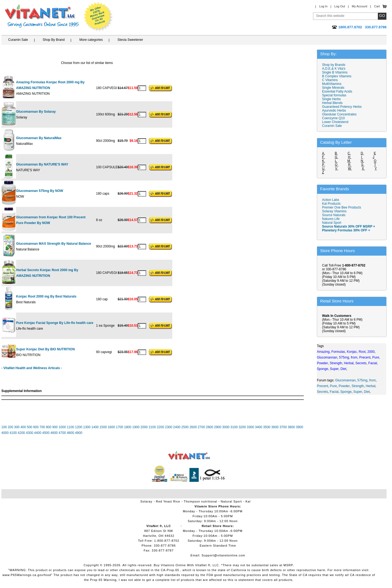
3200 (242, 427)
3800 (291, 427)
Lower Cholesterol (335, 122)
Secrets (322, 392)
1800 (128, 427)
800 (49, 427)
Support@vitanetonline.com (223, 555)
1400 (95, 427)
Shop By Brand (54, 40)
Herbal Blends (332, 103)
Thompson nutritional (200, 501)
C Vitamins (330, 80)
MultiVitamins (332, 84)
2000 (144, 427)
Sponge (346, 392)
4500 (46, 433)
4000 (5, 433)
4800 (70, 433)
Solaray (146, 501)
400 (23, 427)
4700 (62, 433)
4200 (21, 433)
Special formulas (334, 95)
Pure (333, 386)
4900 (79, 433)
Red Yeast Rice (168, 501)
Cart (377, 6)
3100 (234, 427)
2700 (201, 427)
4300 (30, 433)
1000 (62, 427)
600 (36, 427)
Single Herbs (331, 99)
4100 (13, 433)
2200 (160, 427)
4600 (54, 433)
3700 (283, 427)
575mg (362, 380)
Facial (334, 392)
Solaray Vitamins (334, 211)
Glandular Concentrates (339, 114)
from (372, 380)
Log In (323, 6)
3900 (300, 427)
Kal (248, 501)
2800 (209, 427)
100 (4, 427)
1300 (87, 427)
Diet (367, 392)
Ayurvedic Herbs (334, 111)
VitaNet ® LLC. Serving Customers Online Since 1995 (42, 16)
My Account (359, 6)
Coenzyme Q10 (333, 118)
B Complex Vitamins (337, 76)
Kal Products (331, 204)
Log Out (340, 6)
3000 (226, 427)
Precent (322, 386)
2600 (193, 427)
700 (42, 427)
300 (17, 427)
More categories (91, 40)
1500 (103, 427)
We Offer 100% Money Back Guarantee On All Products (98, 17)
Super (358, 392)
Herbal (370, 386)
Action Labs (331, 200)
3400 (259, 427)
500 (30, 427)
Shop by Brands (335, 65)
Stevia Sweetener (130, 40)
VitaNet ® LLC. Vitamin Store (189, 456)
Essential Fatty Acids (337, 91)
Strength (358, 386)
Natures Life (331, 219)
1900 (136, 427)
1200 (79, 427)
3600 (275, 427)
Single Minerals (333, 88)
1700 (120, 427)
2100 (152, 427)
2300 (169, 427)
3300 (250, 427)
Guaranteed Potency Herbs (342, 107)
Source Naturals (334, 215)
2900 (218, 427)
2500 (185, 427)
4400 (38, 433)
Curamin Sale (18, 40)
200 (10, 427)
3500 (267, 427)
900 (55, 427)
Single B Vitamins (335, 72)
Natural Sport (332, 223)
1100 (70, 427)
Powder (344, 386)
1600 (111, 427)
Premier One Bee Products (342, 207)
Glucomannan (345, 380)
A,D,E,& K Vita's (334, 69)
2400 (177, 427)
